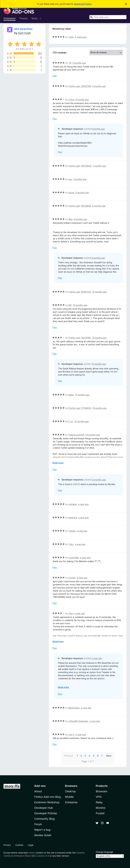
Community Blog (44, 819)
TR (70, 63)
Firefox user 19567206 (80, 86)
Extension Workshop (47, 802)
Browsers (102, 791)
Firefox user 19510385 (80, 338)
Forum (38, 824)
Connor (72, 578)
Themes (23, 18)
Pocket (100, 813)
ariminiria (73, 518)
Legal (31, 845)
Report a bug (42, 830)
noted (31, 853)
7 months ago (99, 166)
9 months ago (99, 206)
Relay (99, 802)
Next (109, 756)
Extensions (10, 18)
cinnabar (73, 504)
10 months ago (99, 292)
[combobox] (108, 17)
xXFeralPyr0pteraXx (78, 721)
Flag (55, 76)
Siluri (71, 613)
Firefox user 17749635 (80, 408)
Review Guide (43, 835)
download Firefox (83, 4)
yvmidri (72, 531)
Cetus (71, 99)
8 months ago (82, 193)
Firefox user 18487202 (80, 292)
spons (71, 193)
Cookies (19, 845)
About (38, 791)
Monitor (101, 808)
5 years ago (81, 37)
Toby (71, 544)
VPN (99, 797)
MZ (70, 305)
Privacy (7, 845)
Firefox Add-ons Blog (48, 797)
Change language (105, 852)
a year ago (83, 504)
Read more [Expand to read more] (58, 463)
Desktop (70, 791)
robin (71, 37)
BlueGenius (74, 708)
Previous (69, 756)
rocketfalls (74, 558)
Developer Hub (44, 808)
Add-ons (40, 786)
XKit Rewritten (23, 29)
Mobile (69, 797)
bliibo (71, 395)
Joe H (71, 734)
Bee (70, 219)
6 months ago (79, 63)
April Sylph (24, 33)
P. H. (71, 421)
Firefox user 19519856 (80, 206)
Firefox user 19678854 (80, 166)
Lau (70, 179)
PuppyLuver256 (76, 435)
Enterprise (71, 802)
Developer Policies (46, 813)
